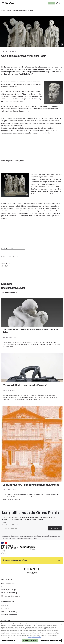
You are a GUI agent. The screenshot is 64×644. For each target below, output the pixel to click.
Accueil (3, 11)
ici (18, 256)
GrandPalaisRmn (9, 593)
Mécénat (5, 606)
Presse (5, 609)
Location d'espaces (9, 615)
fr (61, 3)
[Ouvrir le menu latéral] (3, 3)
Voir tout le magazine (9, 292)
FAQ (3, 587)
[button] (57, 3)
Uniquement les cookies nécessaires (50, 641)
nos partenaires (34, 624)
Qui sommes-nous (9, 584)
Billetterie (51, 3)
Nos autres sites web (11, 596)
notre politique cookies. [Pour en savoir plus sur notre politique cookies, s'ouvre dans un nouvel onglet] (35, 637)
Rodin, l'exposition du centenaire (13, 249)
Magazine (9, 11)
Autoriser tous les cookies (30, 641)
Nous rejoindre (9, 590)
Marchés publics (9, 612)
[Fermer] (61, 624)
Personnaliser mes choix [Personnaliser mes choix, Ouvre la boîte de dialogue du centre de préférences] (9, 641)
